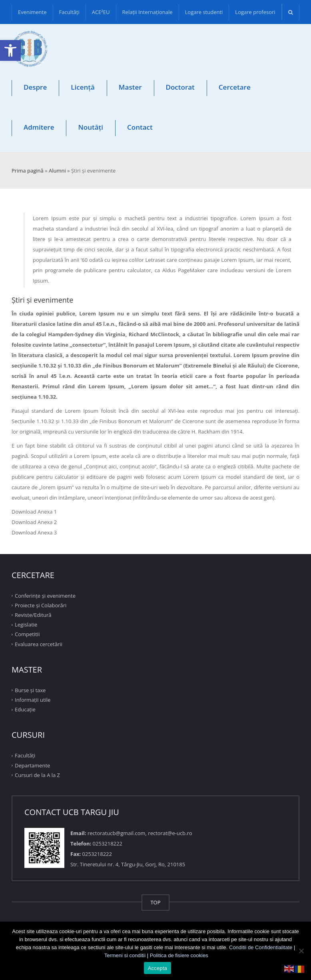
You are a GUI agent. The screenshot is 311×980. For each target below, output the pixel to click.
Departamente (32, 765)
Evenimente (32, 12)
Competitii (27, 634)
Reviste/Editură (33, 615)
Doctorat (180, 87)
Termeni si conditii (125, 955)
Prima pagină (28, 171)
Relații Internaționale (148, 12)
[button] (10, 50)
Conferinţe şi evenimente (45, 595)
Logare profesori (255, 12)
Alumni (57, 171)
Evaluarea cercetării (39, 644)
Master (130, 87)
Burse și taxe (30, 690)
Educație (25, 709)
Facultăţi (69, 12)
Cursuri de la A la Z (37, 775)
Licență (83, 87)
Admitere (39, 127)
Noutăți (91, 127)
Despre (35, 87)
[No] (301, 951)
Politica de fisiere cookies (179, 955)
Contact (140, 127)
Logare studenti (204, 12)
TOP (155, 902)
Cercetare (235, 87)
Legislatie (26, 625)
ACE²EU (101, 12)
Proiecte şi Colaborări (41, 605)
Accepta (158, 968)
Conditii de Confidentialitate (261, 947)
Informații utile (33, 700)
